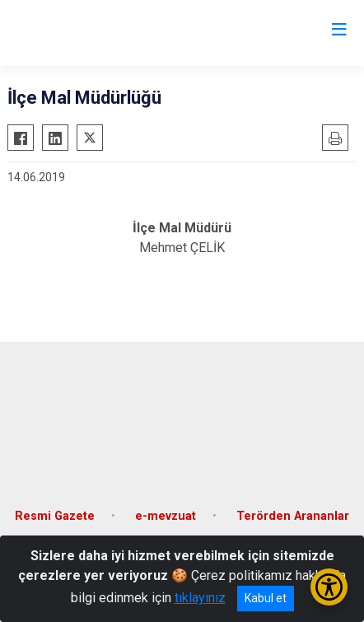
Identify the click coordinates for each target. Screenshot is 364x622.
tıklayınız (200, 598)
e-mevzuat (166, 516)
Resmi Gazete (55, 516)
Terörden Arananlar (293, 516)
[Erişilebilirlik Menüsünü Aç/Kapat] (329, 587)
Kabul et (266, 598)
